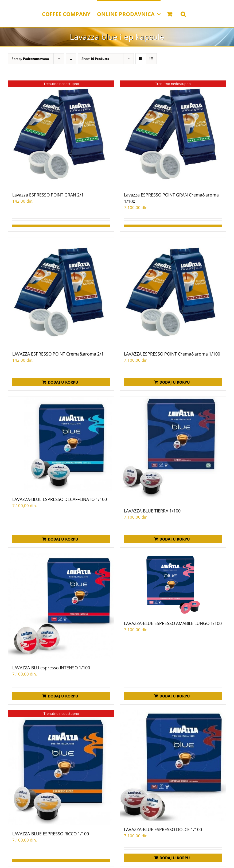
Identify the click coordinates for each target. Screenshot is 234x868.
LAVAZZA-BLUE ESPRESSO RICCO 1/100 (51, 834)
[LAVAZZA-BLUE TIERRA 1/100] (173, 449)
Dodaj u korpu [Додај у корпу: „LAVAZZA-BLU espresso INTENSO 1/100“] (63, 696)
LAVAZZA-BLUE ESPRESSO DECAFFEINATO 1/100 (60, 499)
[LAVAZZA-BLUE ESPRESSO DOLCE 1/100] (173, 766)
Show (95, 59)
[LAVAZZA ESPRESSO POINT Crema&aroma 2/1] (61, 292)
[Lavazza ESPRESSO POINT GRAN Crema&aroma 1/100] (173, 133)
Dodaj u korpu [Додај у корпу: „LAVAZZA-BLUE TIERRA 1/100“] (175, 539)
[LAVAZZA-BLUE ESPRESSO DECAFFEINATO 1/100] (61, 444)
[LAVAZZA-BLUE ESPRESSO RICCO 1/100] (61, 768)
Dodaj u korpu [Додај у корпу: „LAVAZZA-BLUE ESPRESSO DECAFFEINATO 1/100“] (63, 539)
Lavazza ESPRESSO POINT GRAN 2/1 (48, 195)
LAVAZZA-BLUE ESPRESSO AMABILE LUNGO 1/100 (173, 623)
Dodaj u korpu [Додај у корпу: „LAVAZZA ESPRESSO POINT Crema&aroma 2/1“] (63, 382)
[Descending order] (71, 59)
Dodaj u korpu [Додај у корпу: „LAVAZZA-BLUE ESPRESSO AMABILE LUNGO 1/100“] (175, 696)
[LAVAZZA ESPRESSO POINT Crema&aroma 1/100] (173, 292)
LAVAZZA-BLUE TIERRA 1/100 (152, 511)
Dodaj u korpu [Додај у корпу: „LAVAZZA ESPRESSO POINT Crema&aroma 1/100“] (175, 382)
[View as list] (151, 59)
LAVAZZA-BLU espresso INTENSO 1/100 (51, 668)
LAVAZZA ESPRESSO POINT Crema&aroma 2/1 (58, 354)
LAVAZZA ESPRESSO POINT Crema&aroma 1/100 (172, 354)
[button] (183, 14)
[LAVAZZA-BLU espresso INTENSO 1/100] (61, 606)
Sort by (30, 59)
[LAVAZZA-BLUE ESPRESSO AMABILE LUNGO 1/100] (173, 584)
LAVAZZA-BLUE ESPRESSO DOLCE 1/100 (163, 830)
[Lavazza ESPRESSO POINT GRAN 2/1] (61, 133)
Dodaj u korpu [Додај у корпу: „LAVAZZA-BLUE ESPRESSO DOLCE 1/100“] (175, 858)
